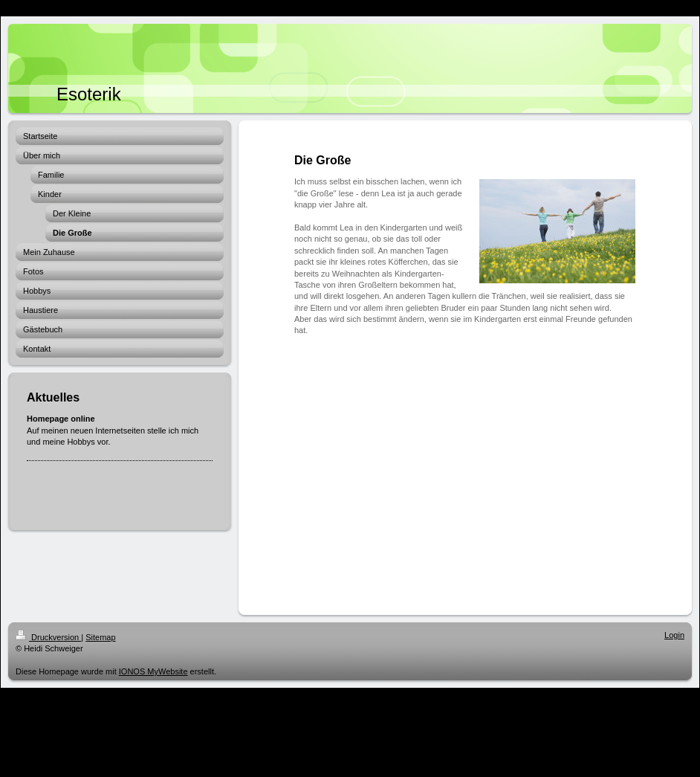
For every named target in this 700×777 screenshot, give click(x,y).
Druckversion (48, 637)
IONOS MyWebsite (153, 671)
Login (674, 635)
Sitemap (100, 637)
